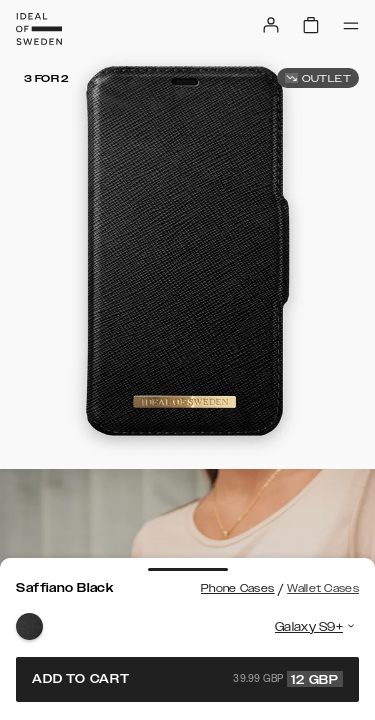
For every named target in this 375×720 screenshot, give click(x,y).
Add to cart (187, 679)
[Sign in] (271, 25)
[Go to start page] (39, 29)
